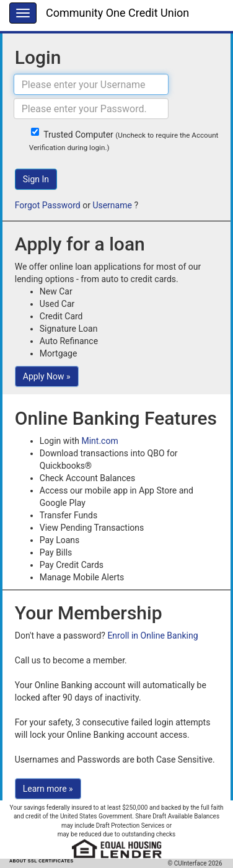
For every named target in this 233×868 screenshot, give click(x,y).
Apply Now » (47, 376)
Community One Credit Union (117, 13)
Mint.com (99, 441)
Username (112, 205)
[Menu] (23, 13)
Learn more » (48, 789)
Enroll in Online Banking (152, 635)
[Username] (91, 84)
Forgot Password (48, 205)
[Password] (91, 108)
